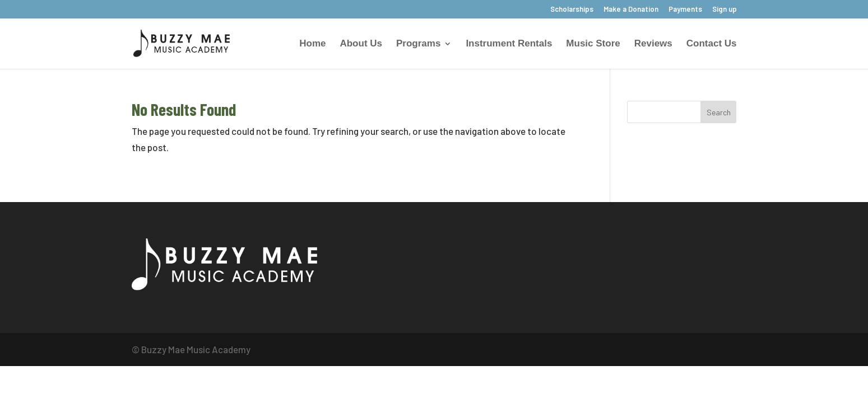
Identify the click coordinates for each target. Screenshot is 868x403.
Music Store (593, 44)
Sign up (725, 10)
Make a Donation (631, 10)
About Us (361, 44)
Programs (418, 44)
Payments (685, 10)
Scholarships (572, 10)
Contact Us (712, 44)
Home (312, 44)
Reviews (653, 44)
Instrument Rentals (509, 44)
